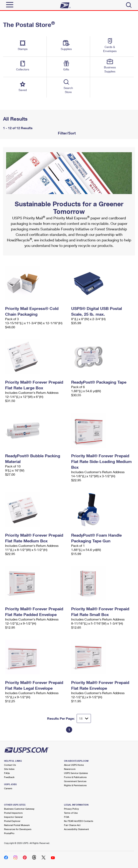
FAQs (7, 773)
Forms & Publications (75, 777)
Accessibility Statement (76, 829)
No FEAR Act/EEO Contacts (79, 821)
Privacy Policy (71, 809)
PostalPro (9, 833)
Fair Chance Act (72, 825)
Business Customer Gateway (19, 809)
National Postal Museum (17, 825)
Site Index (9, 769)
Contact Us (10, 765)
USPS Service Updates (76, 773)
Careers (8, 788)
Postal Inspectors (13, 813)
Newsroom (70, 769)
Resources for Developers (18, 829)
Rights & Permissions (75, 785)
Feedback (9, 777)
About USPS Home (74, 765)
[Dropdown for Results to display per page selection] (84, 718)
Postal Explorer (12, 821)
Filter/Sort (66, 133)
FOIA (67, 817)
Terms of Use (71, 813)
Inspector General (13, 817)
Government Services (75, 781)
